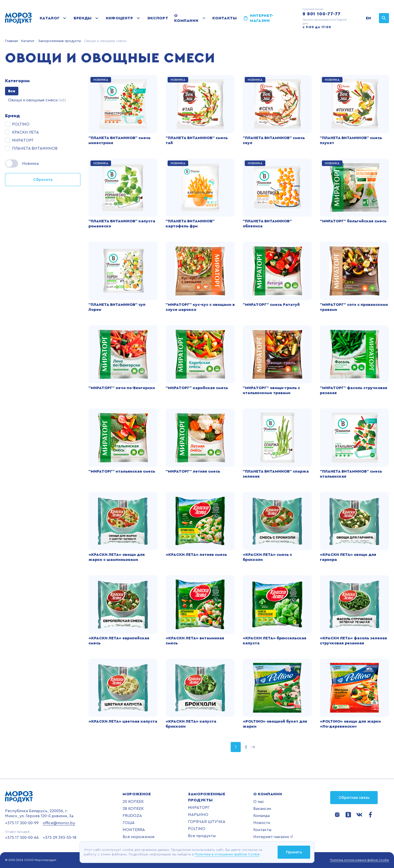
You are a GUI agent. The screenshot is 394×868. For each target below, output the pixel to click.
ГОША (129, 823)
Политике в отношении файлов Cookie (227, 854)
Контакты (225, 18)
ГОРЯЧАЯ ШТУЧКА (207, 822)
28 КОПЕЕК (133, 809)
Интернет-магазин (262, 18)
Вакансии (262, 809)
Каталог (50, 18)
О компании (186, 18)
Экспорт (158, 18)
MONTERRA (134, 830)
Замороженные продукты (59, 41)
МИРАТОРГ (199, 808)
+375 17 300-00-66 (22, 838)
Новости (262, 823)
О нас (259, 802)
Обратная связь (354, 798)
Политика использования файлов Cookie (359, 860)
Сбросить (43, 180)
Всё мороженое (139, 837)
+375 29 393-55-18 (60, 838)
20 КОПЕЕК (133, 802)
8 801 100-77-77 (322, 14)
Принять (294, 852)
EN (368, 18)
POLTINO (197, 829)
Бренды (83, 18)
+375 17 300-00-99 (22, 823)
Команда (261, 816)
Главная (11, 41)
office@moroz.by (59, 823)
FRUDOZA (132, 816)
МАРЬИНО (198, 815)
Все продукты (202, 836)
